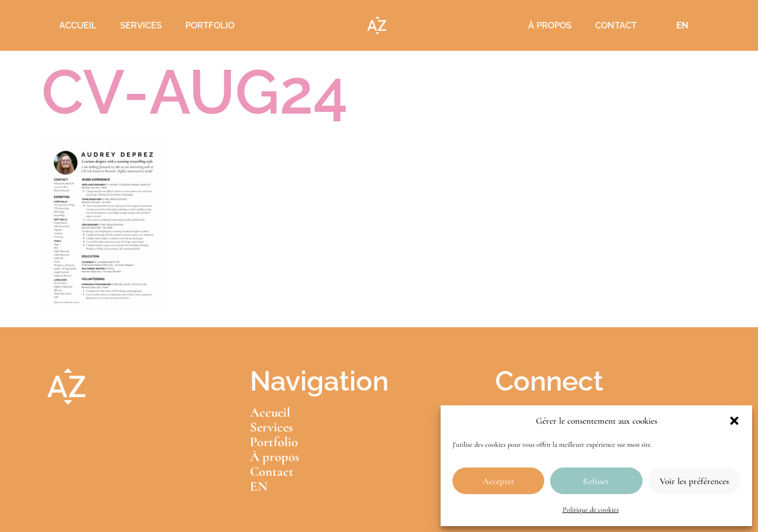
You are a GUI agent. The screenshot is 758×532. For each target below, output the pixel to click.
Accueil (78, 25)
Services (141, 25)
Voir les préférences (694, 481)
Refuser (596, 481)
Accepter (499, 481)
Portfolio (210, 25)
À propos (550, 25)
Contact (616, 25)
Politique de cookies (591, 510)
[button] (734, 421)
